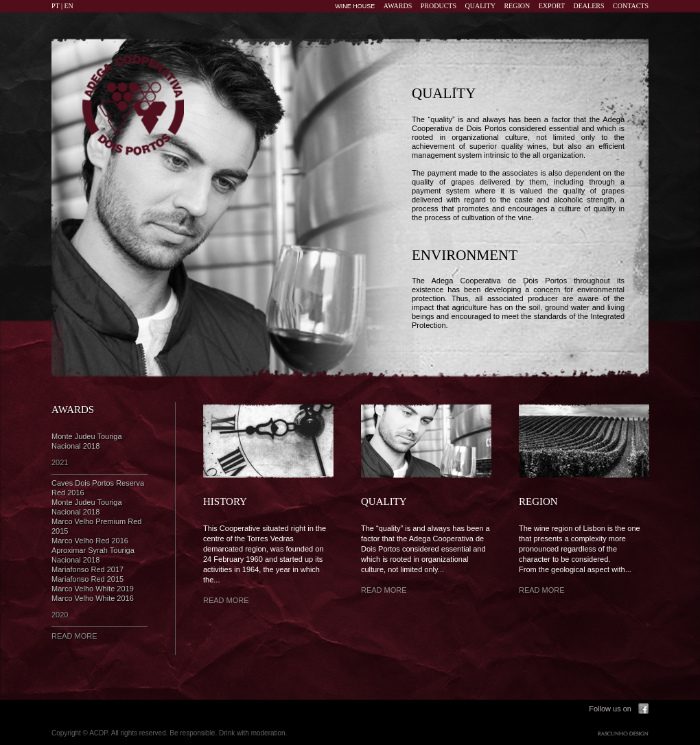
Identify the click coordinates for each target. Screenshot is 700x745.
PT (56, 6)
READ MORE (74, 636)
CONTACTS (631, 6)
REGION (517, 6)
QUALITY (480, 6)
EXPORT (552, 6)
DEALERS (589, 6)
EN (69, 6)
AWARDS (398, 6)
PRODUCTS (439, 6)
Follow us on (610, 709)
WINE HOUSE (355, 6)
